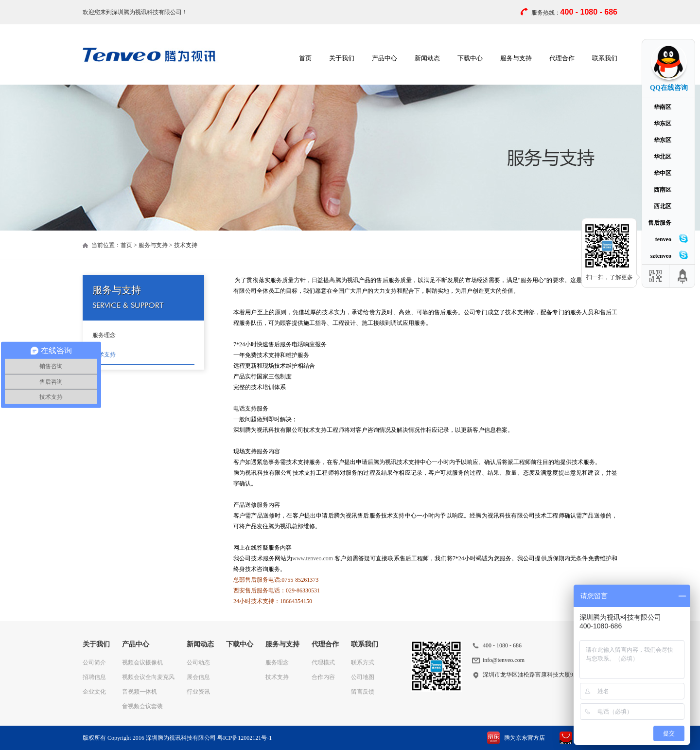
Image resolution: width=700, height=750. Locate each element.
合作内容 (323, 677)
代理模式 (323, 662)
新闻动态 (427, 58)
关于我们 (342, 58)
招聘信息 (94, 677)
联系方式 (363, 662)
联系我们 (605, 58)
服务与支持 (516, 58)
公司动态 (198, 662)
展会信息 (198, 677)
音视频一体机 (140, 692)
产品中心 (385, 58)
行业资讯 (198, 692)
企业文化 (94, 692)
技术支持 (104, 355)
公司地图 (363, 677)
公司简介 (94, 662)
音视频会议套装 (142, 706)
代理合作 (562, 58)
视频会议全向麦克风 (148, 677)
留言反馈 (363, 692)
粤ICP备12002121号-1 (245, 738)
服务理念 (104, 335)
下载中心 (470, 58)
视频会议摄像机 (142, 662)
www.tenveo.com (313, 558)
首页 (305, 58)
